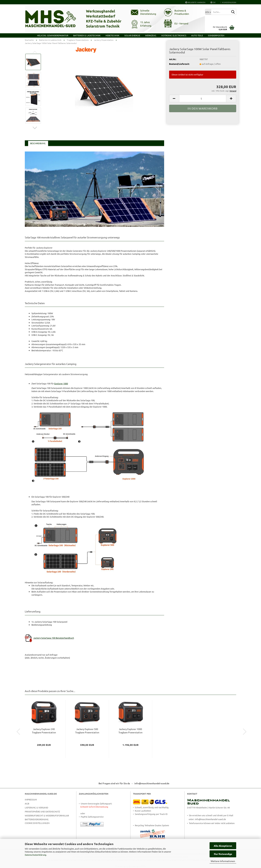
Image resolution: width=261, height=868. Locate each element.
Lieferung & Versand (36, 807)
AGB (27, 803)
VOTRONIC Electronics (174, 35)
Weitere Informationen (223, 861)
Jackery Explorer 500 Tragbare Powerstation (87, 731)
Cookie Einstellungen (37, 823)
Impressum (31, 799)
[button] (213, 2)
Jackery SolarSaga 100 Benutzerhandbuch (54, 638)
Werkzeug (151, 35)
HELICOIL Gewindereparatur (53, 35)
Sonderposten (216, 35)
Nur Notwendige (223, 854)
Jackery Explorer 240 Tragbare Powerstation (44, 731)
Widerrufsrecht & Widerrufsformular (47, 815)
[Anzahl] (203, 98)
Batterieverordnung (37, 819)
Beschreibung (38, 143)
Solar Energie (132, 35)
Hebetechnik (112, 35)
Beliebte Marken (195, 2)
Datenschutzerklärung (36, 855)
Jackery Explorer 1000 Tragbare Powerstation (130, 731)
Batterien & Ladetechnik (87, 35)
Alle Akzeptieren (223, 846)
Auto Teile (197, 35)
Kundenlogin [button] (228, 2)
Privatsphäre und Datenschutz (42, 811)
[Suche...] (208, 12)
